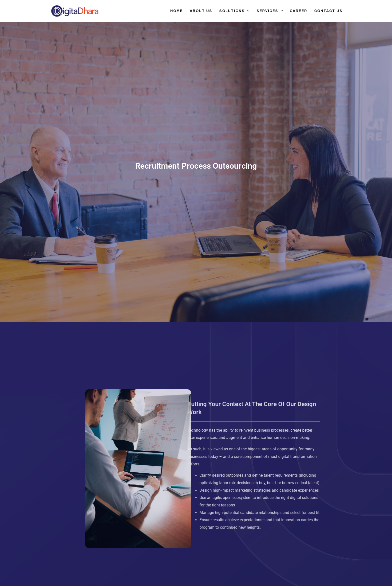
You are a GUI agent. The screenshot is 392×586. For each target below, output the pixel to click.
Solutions (234, 11)
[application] (247, 11)
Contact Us (328, 11)
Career (298, 11)
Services (270, 11)
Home (176, 11)
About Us (201, 11)
